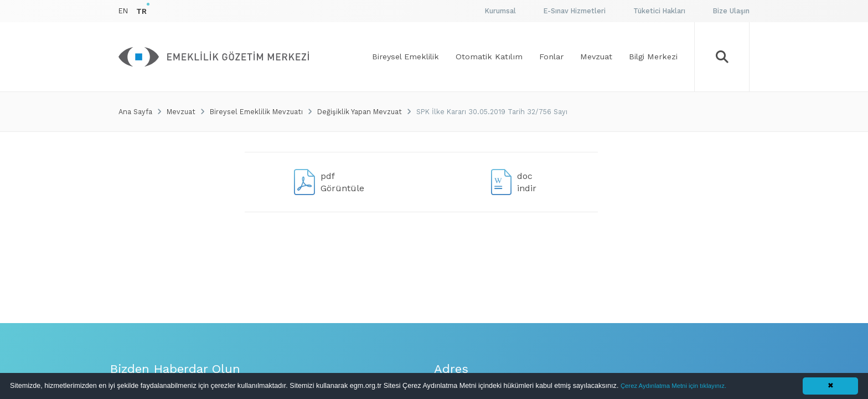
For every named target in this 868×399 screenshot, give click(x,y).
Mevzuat (181, 112)
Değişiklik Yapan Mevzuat (360, 112)
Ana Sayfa (135, 112)
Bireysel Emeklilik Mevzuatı (256, 112)
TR (141, 11)
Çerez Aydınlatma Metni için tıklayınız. (673, 386)
